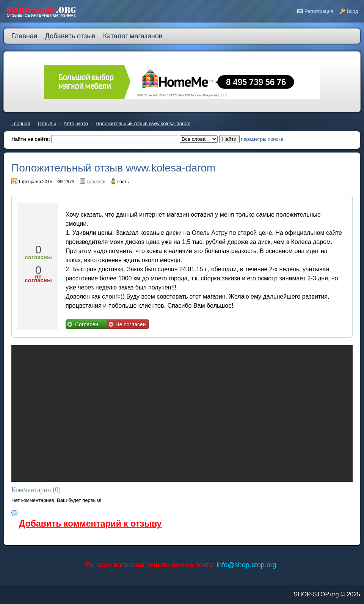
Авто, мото (76, 123)
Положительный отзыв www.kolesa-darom (143, 123)
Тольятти (96, 182)
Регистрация (319, 11)
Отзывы (47, 123)
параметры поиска (262, 139)
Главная (21, 123)
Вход (352, 11)
